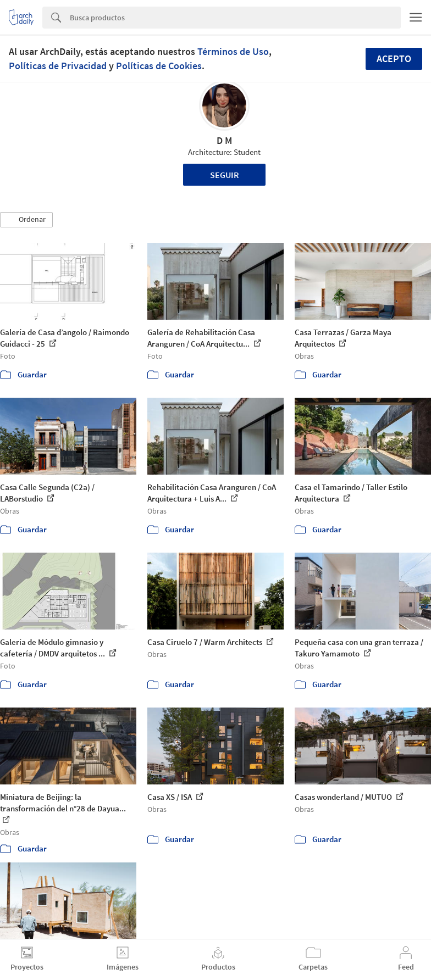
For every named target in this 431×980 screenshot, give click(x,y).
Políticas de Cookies (159, 66)
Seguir (225, 175)
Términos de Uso (233, 51)
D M (224, 140)
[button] (26, 220)
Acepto (394, 59)
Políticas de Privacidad (58, 66)
